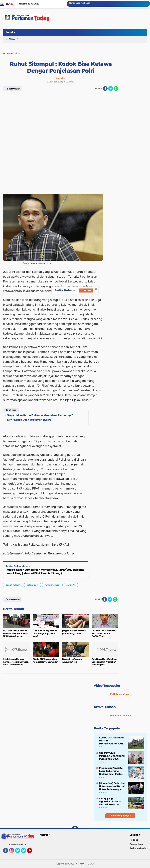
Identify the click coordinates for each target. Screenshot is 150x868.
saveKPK (71, 585)
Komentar (13, 599)
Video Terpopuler (107, 686)
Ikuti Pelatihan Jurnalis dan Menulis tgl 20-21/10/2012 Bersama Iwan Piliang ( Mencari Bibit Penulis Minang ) (45, 571)
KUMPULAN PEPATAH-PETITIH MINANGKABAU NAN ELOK (112, 741)
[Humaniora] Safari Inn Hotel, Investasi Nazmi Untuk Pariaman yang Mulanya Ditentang (112, 786)
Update (86, 290)
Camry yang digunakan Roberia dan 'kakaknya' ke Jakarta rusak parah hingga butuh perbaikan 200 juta (110, 802)
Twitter (19, 852)
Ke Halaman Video (120, 694)
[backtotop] (75, 829)
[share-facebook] (105, 88)
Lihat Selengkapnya (120, 816)
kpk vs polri (32, 585)
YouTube (32, 852)
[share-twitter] (111, 88)
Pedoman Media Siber (140, 848)
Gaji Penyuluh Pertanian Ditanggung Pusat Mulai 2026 (112, 756)
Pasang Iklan (136, 844)
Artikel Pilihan (105, 707)
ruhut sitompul (52, 585)
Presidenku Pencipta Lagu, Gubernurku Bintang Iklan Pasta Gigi (111, 771)
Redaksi (134, 840)
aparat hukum (13, 585)
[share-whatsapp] (116, 88)
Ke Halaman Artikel (120, 715)
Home (9, 4)
